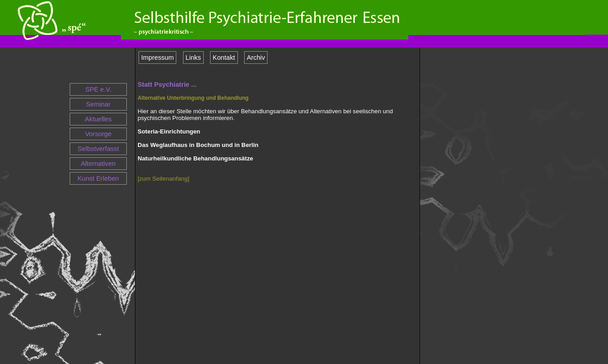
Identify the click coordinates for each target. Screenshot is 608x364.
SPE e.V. (98, 89)
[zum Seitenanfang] (163, 179)
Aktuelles (98, 119)
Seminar (98, 104)
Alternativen (98, 164)
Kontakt (224, 58)
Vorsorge (98, 134)
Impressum (157, 58)
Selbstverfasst (98, 149)
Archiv (256, 58)
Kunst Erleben (98, 178)
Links (193, 58)
